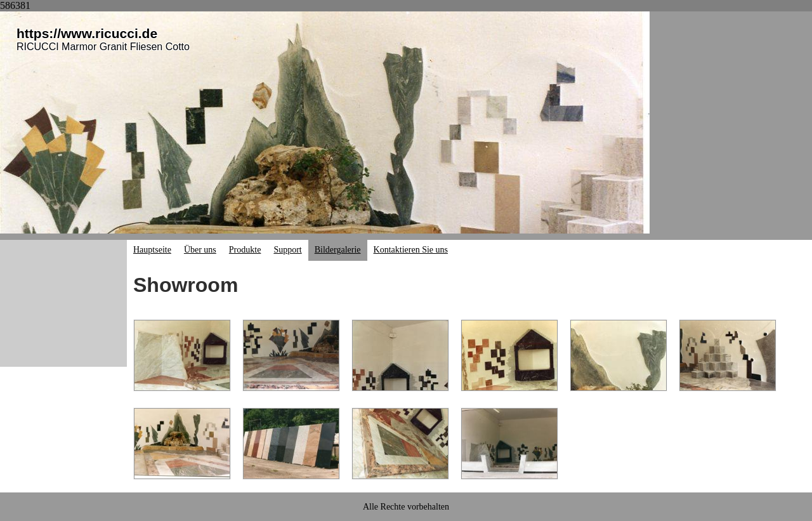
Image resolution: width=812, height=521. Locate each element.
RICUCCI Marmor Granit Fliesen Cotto (103, 47)
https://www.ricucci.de (87, 33)
